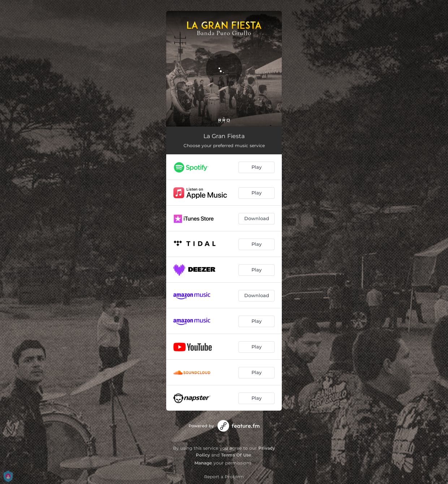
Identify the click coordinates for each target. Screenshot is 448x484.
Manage (203, 463)
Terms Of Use (236, 455)
